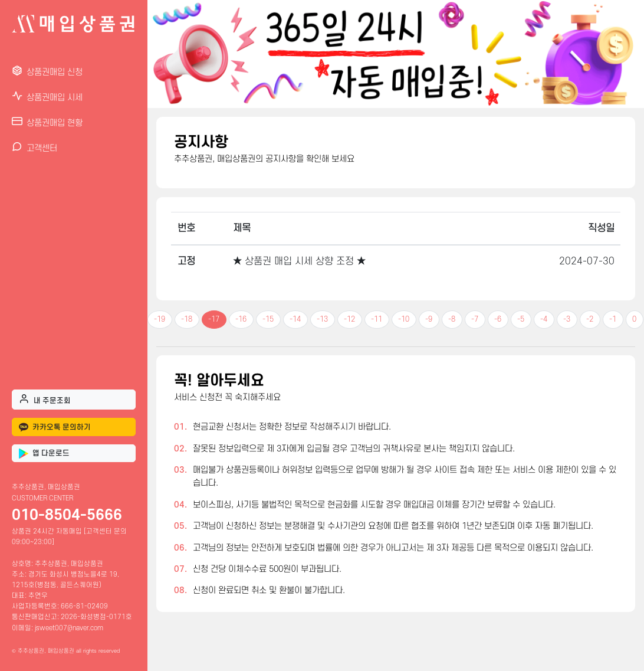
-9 (429, 319)
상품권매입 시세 (47, 96)
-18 (187, 319)
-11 (377, 319)
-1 (613, 319)
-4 (544, 319)
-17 (214, 319)
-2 (590, 319)
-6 (498, 319)
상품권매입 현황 (47, 122)
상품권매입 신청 (47, 71)
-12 (349, 319)
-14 (295, 319)
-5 (521, 319)
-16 (241, 319)
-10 (404, 319)
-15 (268, 319)
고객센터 (34, 147)
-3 (567, 319)
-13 (322, 319)
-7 (475, 319)
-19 (160, 319)
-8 (452, 319)
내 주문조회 (45, 399)
